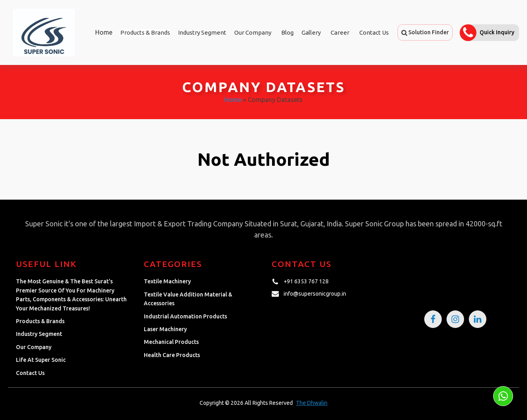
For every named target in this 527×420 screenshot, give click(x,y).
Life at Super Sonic (41, 360)
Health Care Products (172, 355)
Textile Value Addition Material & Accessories (188, 299)
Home (104, 32)
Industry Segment (202, 32)
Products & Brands (40, 321)
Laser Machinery (165, 329)
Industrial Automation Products (185, 316)
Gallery (311, 32)
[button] (425, 32)
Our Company (253, 32)
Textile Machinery (167, 281)
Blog (287, 32)
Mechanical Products (171, 342)
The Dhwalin (312, 403)
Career (340, 32)
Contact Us (374, 32)
